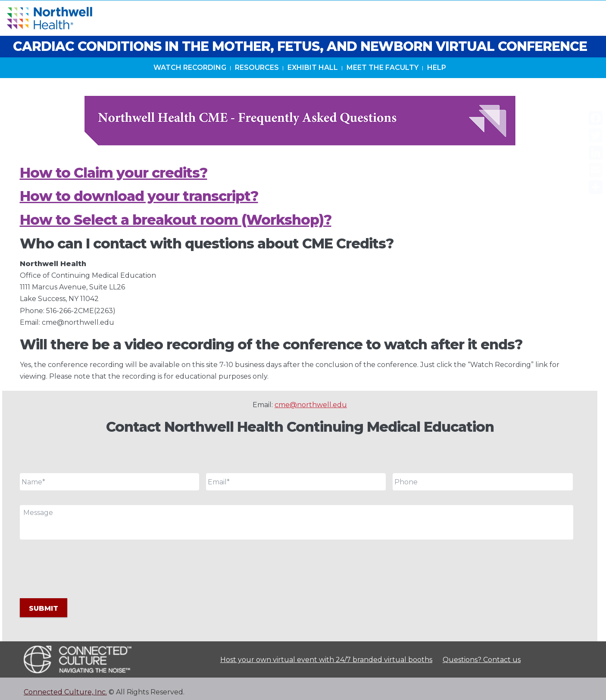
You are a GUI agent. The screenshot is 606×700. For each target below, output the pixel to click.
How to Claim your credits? (114, 173)
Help (437, 77)
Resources (257, 77)
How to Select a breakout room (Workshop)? (176, 220)
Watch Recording (190, 77)
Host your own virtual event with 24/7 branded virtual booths (326, 653)
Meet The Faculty (383, 77)
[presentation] (85, 568)
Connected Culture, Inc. (65, 685)
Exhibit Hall (313, 77)
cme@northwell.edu (311, 405)
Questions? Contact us (482, 653)
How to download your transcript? (139, 196)
